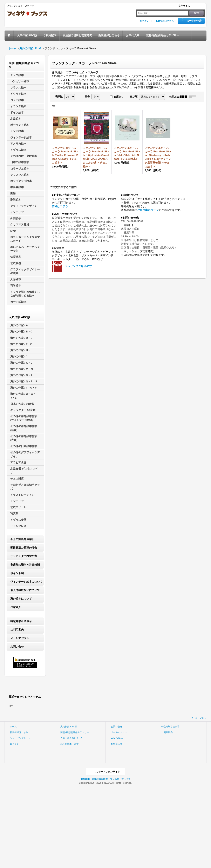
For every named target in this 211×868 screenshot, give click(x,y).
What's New (117, 738)
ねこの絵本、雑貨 (69, 744)
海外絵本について (21, 599)
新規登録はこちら (165, 21)
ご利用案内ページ (148, 210)
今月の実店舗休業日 (22, 539)
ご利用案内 (17, 630)
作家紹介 (16, 607)
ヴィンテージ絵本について (26, 582)
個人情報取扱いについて (25, 590)
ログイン (144, 21)
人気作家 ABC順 (69, 727)
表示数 (59, 97)
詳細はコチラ (60, 206)
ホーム (13, 727)
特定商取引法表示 (21, 621)
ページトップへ (198, 718)
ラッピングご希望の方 (24, 556)
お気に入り (117, 744)
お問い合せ (17, 647)
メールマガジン (20, 638)
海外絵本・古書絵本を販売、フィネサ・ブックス (105, 779)
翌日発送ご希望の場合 (24, 548)
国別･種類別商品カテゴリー (75, 732)
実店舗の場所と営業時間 (25, 565)
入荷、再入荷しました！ (73, 738)
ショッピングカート (20, 738)
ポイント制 (17, 573)
